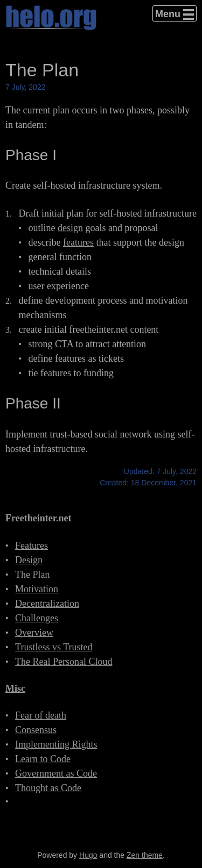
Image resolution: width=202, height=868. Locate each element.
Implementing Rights (56, 744)
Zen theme (145, 855)
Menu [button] (168, 14)
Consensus (36, 730)
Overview (34, 633)
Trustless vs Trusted (54, 647)
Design (29, 560)
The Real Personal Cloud (64, 662)
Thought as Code (48, 788)
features (78, 242)
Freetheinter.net (38, 518)
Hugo (88, 855)
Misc (15, 688)
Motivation (37, 589)
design (70, 228)
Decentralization (47, 604)
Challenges (37, 618)
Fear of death (41, 715)
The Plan (33, 575)
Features (32, 546)
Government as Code (56, 773)
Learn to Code (43, 759)
